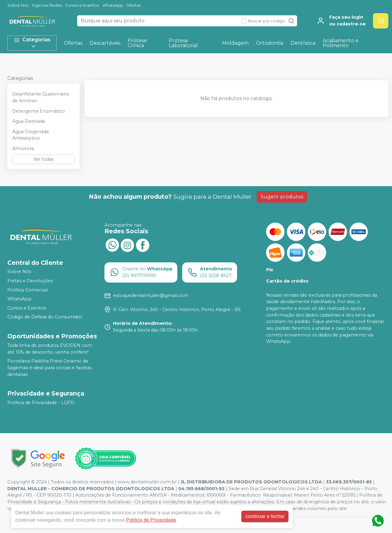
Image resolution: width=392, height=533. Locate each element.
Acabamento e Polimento (341, 43)
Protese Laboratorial (183, 43)
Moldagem (235, 43)
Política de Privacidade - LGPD (41, 403)
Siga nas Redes (47, 5)
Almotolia (23, 148)
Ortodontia (270, 43)
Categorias (32, 43)
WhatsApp (113, 5)
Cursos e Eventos (82, 5)
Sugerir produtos (282, 197)
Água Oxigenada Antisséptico (30, 135)
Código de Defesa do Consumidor (45, 317)
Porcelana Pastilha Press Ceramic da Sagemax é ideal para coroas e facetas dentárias (49, 368)
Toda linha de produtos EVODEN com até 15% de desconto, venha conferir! (50, 349)
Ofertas (134, 5)
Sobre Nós (18, 5)
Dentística (303, 43)
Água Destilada (29, 121)
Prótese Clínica (137, 43)
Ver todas (43, 159)
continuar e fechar (265, 516)
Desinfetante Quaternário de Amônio (41, 97)
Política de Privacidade (151, 520)
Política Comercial (28, 290)
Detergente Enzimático (39, 111)
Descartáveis (105, 43)
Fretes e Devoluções (30, 281)
